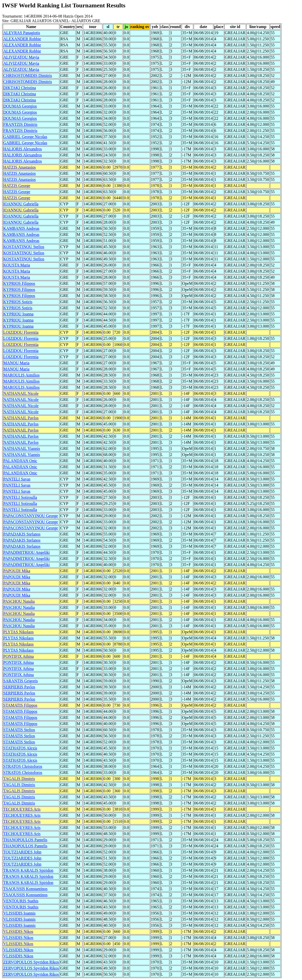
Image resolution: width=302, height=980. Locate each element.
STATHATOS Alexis (20, 748)
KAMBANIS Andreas (21, 228)
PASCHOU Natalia (19, 601)
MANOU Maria (16, 363)
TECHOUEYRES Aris (22, 809)
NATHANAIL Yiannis (22, 448)
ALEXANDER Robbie (22, 39)
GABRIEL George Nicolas (25, 137)
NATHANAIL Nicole (21, 393)
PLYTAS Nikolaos (18, 632)
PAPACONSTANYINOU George (31, 516)
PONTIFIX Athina (19, 656)
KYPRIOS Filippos (19, 283)
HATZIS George (17, 186)
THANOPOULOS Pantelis (25, 840)
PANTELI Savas (17, 479)
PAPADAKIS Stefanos (22, 534)
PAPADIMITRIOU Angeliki (26, 552)
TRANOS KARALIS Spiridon (28, 870)
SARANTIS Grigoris (21, 681)
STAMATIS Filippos (20, 705)
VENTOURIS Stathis (21, 901)
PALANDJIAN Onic (20, 461)
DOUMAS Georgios (20, 106)
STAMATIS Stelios (19, 730)
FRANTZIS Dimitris (20, 124)
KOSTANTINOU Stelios (24, 247)
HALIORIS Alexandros (23, 149)
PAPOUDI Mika (17, 571)
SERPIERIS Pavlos (19, 687)
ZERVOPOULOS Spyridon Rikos (31, 962)
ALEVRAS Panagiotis (22, 33)
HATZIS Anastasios (20, 167)
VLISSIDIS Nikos (18, 931)
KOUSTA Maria (17, 265)
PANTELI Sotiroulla (20, 497)
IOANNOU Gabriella (21, 204)
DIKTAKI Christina (20, 88)
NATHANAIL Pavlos (21, 418)
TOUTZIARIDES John (22, 852)
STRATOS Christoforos (23, 766)
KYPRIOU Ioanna (18, 314)
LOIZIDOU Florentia (21, 332)
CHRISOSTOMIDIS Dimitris (28, 76)
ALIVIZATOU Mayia (21, 57)
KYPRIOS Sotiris (18, 302)
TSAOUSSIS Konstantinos (25, 889)
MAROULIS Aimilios (21, 375)
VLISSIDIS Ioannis (19, 913)
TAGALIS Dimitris (19, 779)
